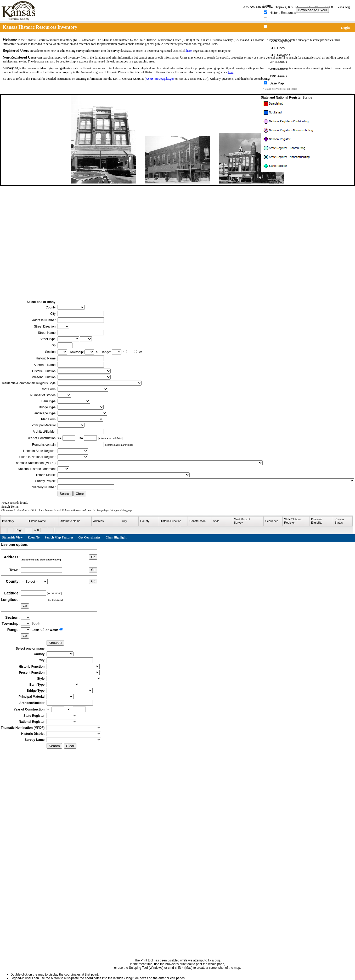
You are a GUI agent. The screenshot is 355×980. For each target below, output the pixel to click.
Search (65, 494)
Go (93, 557)
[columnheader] (13, 521)
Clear (80, 494)
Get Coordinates (89, 537)
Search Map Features (59, 537)
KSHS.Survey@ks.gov (160, 79)
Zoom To (34, 537)
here (189, 51)
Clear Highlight (116, 537)
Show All (55, 643)
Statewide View (12, 537)
